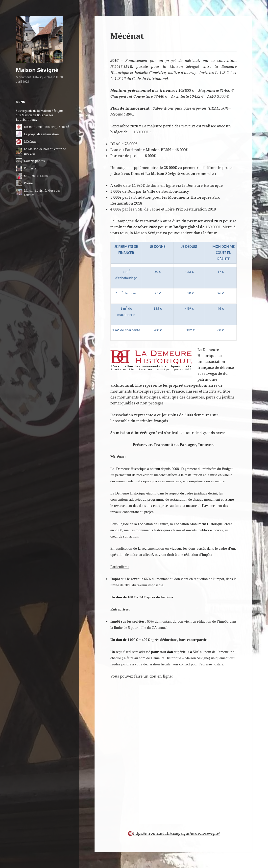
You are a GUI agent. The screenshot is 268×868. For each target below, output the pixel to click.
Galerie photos (34, 161)
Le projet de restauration (41, 134)
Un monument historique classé (46, 127)
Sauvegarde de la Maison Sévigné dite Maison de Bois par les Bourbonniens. (39, 115)
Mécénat (30, 142)
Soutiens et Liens (36, 176)
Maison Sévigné (37, 70)
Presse (28, 183)
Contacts (30, 168)
